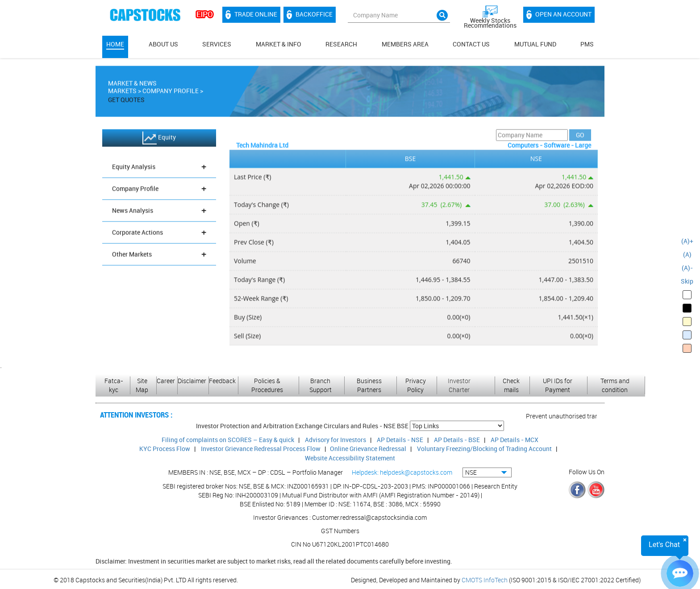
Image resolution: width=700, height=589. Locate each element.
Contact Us (471, 44)
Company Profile (171, 94)
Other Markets (159, 257)
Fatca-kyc (114, 385)
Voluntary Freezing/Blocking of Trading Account (484, 449)
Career (166, 381)
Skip (687, 281)
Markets (122, 94)
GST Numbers (340, 531)
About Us (163, 44)
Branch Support (321, 385)
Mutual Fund (535, 44)
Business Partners (369, 385)
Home (115, 44)
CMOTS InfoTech (485, 580)
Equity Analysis (159, 169)
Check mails (511, 385)
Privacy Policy (416, 385)
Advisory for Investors (335, 440)
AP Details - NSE (400, 440)
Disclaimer (192, 381)
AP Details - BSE (457, 440)
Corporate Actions (159, 235)
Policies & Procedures (267, 385)
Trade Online (251, 15)
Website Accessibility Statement (350, 458)
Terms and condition (615, 385)
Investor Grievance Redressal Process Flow (261, 449)
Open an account (559, 15)
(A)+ (687, 241)
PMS (587, 44)
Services (217, 44)
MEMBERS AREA (405, 44)
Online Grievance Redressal (368, 449)
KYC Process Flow (165, 449)
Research (341, 44)
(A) (687, 254)
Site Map (142, 385)
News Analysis (159, 213)
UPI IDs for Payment (558, 385)
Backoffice (310, 15)
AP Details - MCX (515, 440)
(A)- (687, 268)
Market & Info (279, 44)
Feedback (222, 381)
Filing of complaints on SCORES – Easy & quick (228, 440)
